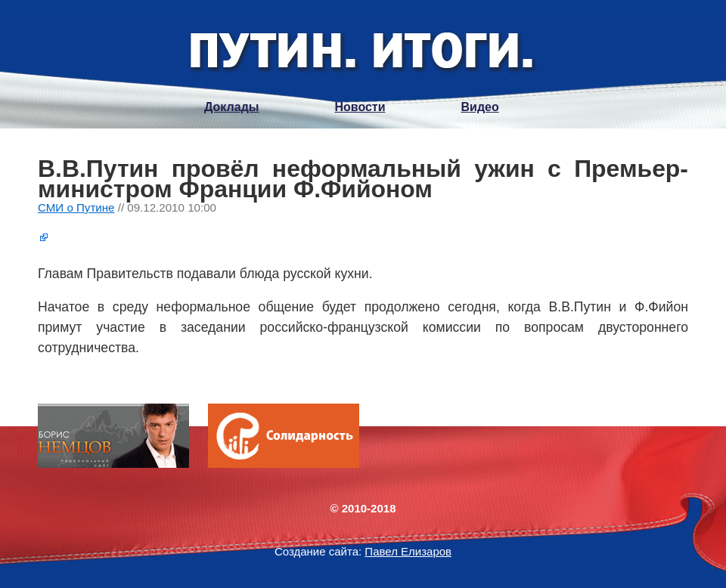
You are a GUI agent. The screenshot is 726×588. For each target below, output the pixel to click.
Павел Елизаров (408, 551)
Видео (480, 107)
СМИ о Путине (76, 207)
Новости (360, 107)
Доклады (231, 107)
